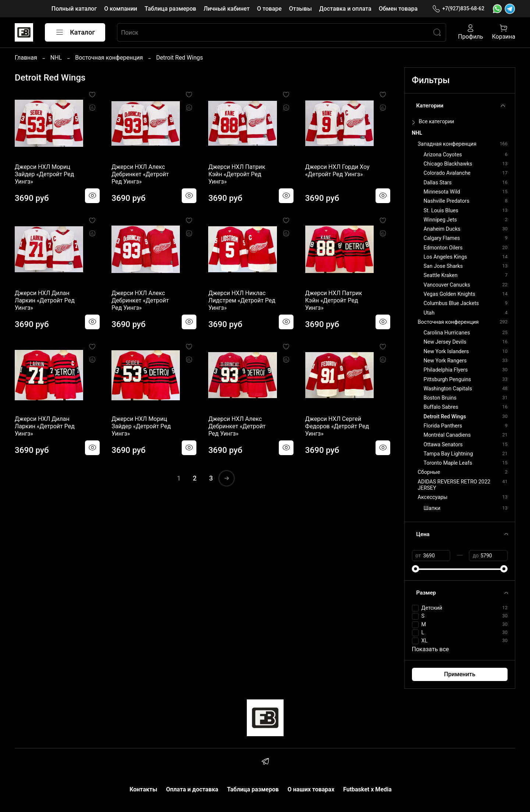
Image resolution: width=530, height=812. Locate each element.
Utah (429, 313)
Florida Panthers (443, 426)
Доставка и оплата (345, 9)
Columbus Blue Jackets (451, 303)
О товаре (269, 9)
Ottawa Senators (443, 445)
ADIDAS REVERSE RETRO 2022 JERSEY (454, 485)
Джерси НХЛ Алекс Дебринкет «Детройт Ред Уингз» (140, 174)
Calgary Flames (442, 238)
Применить (460, 674)
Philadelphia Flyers (446, 370)
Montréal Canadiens (447, 435)
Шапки (432, 508)
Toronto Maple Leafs (448, 463)
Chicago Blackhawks (448, 164)
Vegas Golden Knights (450, 294)
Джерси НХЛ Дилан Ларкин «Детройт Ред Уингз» (45, 300)
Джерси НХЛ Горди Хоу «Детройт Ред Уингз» (337, 171)
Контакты (143, 789)
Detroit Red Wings (445, 417)
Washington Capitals (448, 389)
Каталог (75, 32)
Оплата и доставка (192, 789)
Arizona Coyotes (443, 155)
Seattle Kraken (441, 275)
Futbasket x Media (367, 789)
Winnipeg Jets (440, 220)
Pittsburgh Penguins (447, 380)
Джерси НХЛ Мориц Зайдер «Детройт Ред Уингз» (44, 174)
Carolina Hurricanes (447, 333)
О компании (121, 9)
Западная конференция (447, 144)
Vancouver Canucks (447, 285)
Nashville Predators (447, 201)
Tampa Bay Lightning (448, 454)
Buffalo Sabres (441, 407)
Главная (26, 58)
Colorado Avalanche (447, 173)
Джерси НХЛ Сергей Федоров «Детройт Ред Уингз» (337, 426)
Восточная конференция (109, 58)
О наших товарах (311, 789)
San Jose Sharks (443, 266)
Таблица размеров (170, 9)
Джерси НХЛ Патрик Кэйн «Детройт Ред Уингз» (237, 174)
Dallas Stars (438, 183)
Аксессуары (433, 497)
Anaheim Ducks (442, 229)
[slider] (416, 569)
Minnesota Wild (442, 192)
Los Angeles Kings (445, 257)
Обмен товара (398, 9)
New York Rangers (445, 361)
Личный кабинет (226, 9)
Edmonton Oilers (443, 248)
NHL (56, 58)
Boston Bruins (440, 398)
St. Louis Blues (441, 211)
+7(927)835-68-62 (458, 9)
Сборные (429, 472)
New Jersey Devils (445, 342)
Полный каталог (74, 9)
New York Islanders (446, 352)
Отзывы (300, 9)
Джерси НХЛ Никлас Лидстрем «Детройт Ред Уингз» (242, 300)
